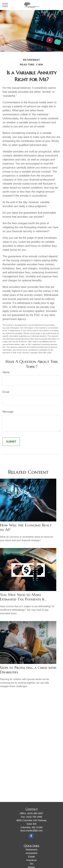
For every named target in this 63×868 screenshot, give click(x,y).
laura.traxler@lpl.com (31, 831)
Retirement (31, 850)
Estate (32, 857)
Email (6, 392)
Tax (32, 864)
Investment (31, 853)
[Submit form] (11, 442)
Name (6, 372)
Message (8, 412)
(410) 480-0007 (35, 813)
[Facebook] (31, 836)
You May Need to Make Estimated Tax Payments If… (23, 597)
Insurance (32, 860)
